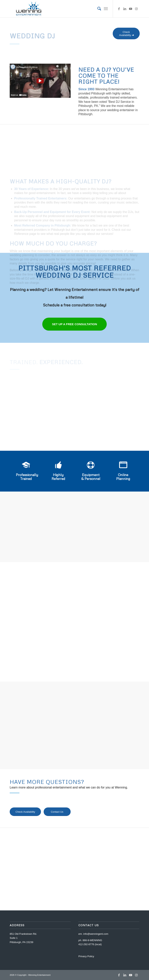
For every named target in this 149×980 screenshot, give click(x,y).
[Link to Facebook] (119, 9)
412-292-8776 (86, 944)
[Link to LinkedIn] (125, 9)
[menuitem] (97, 9)
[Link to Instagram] (136, 9)
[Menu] (106, 9)
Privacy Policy (86, 956)
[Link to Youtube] (131, 9)
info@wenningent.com (96, 934)
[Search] (97, 9)
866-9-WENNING (92, 940)
